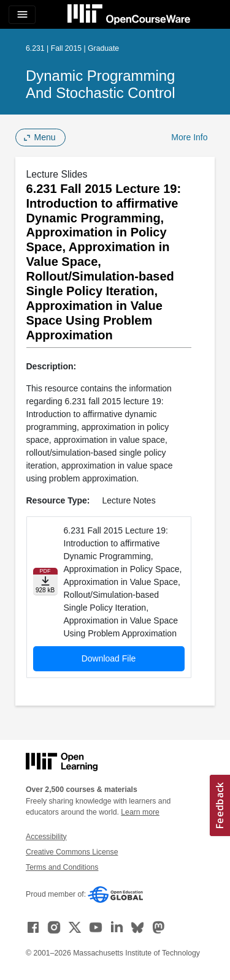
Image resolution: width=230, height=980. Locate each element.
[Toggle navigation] (22, 15)
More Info (189, 137)
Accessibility (46, 837)
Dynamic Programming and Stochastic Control (101, 84)
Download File (109, 658)
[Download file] (45, 582)
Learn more (140, 812)
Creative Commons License (72, 852)
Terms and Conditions (62, 867)
